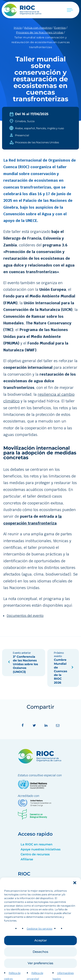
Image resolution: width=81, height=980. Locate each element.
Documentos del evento (25, 616)
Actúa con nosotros (38, 28)
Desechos (40, 963)
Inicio (18, 28)
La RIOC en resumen (37, 844)
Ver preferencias (40, 975)
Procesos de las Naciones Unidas (40, 32)
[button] (75, 894)
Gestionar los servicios (39, 940)
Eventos (60, 28)
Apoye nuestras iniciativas (40, 849)
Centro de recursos (35, 854)
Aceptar (41, 952)
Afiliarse (27, 859)
